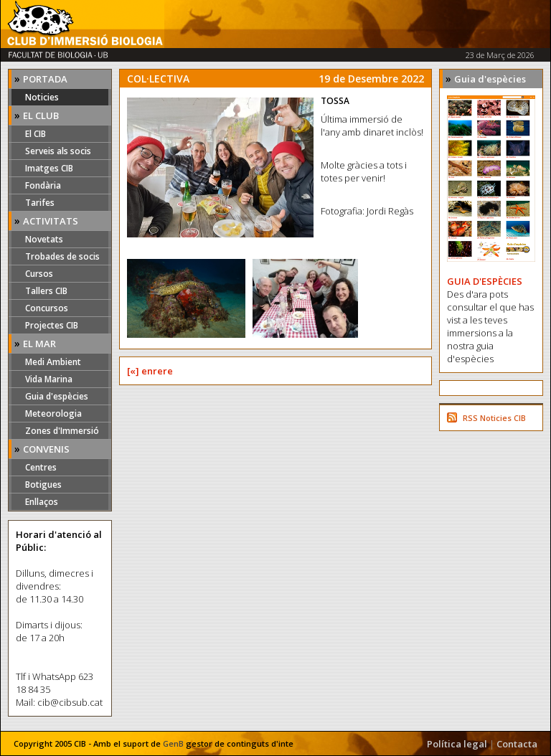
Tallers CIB (46, 291)
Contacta (517, 744)
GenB (173, 743)
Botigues (43, 485)
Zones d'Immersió (62, 431)
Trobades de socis (62, 256)
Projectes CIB (52, 325)
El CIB (36, 134)
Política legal (457, 744)
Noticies (42, 97)
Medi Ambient (53, 362)
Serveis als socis (58, 151)
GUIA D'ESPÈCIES (485, 281)
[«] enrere (150, 371)
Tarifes (40, 203)
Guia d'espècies (57, 396)
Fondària (43, 185)
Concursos (47, 308)
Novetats (44, 239)
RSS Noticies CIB (494, 418)
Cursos (39, 274)
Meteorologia (53, 414)
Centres (41, 467)
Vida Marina (49, 379)
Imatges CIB (49, 168)
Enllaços (42, 502)
